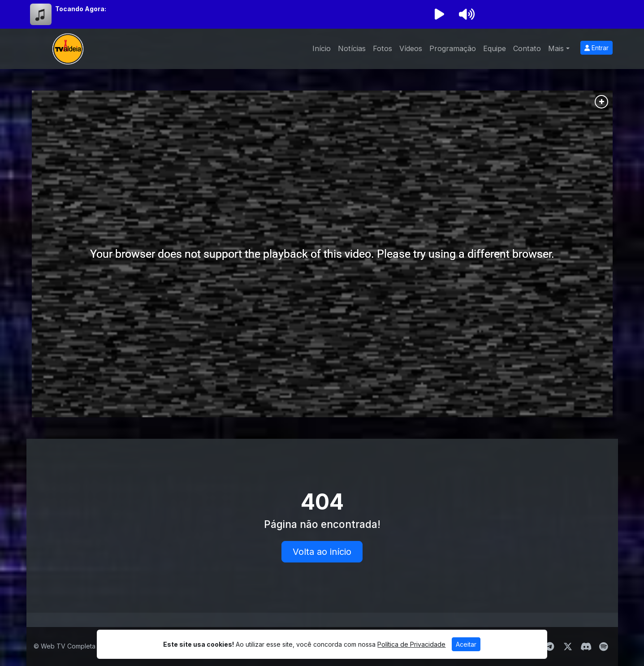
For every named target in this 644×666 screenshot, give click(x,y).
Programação (453, 48)
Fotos (383, 48)
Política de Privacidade (411, 644)
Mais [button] (556, 48)
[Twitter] (568, 647)
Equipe (495, 48)
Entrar (596, 48)
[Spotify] (603, 647)
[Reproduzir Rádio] (440, 14)
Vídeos (411, 48)
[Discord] (586, 647)
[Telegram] (550, 647)
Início (322, 48)
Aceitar (466, 644)
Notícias (352, 48)
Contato (527, 48)
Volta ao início (322, 552)
